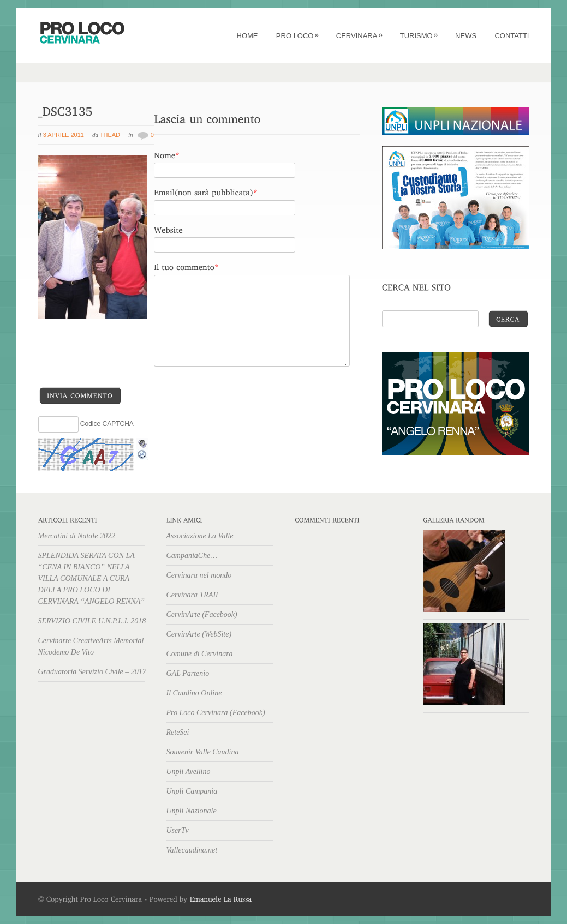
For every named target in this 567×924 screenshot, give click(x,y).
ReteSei (178, 732)
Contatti (512, 36)
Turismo (419, 36)
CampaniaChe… (192, 556)
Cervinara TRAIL (193, 595)
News (466, 36)
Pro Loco (298, 36)
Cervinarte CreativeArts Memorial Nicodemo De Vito (91, 646)
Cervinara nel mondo (199, 575)
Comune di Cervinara (200, 654)
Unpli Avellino (189, 772)
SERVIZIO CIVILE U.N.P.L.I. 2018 (92, 621)
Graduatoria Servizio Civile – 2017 (92, 672)
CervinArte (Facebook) (202, 614)
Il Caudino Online (194, 693)
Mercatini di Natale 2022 (77, 536)
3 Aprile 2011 (64, 135)
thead (110, 135)
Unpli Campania (192, 791)
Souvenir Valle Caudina (203, 752)
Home (247, 36)
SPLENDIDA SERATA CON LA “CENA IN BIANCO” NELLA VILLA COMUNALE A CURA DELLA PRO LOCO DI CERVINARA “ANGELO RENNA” (92, 578)
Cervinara (360, 36)
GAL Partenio (188, 673)
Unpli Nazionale (192, 811)
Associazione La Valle (200, 536)
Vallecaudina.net (192, 850)
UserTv (178, 830)
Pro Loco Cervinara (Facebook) (216, 713)
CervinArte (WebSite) (199, 634)
